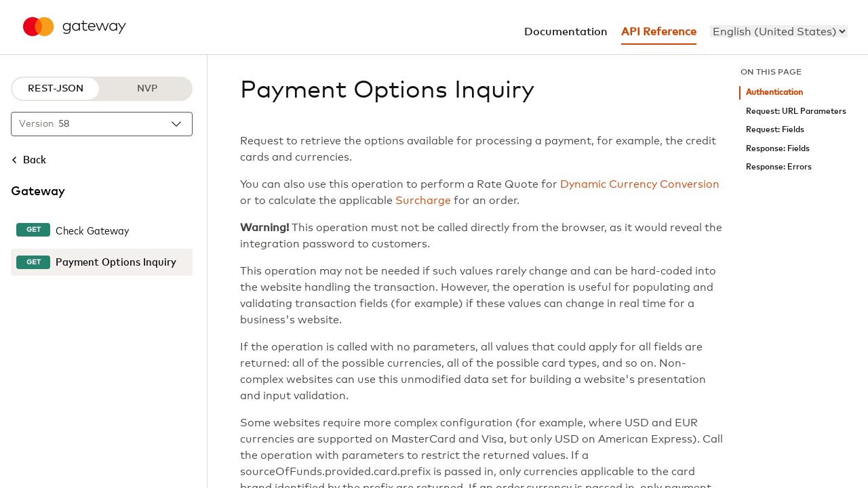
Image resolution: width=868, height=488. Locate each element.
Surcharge (423, 201)
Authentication (774, 93)
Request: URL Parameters (796, 111)
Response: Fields (778, 149)
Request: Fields (775, 130)
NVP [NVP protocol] (147, 89)
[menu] (779, 31)
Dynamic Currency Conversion (640, 184)
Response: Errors (779, 167)
